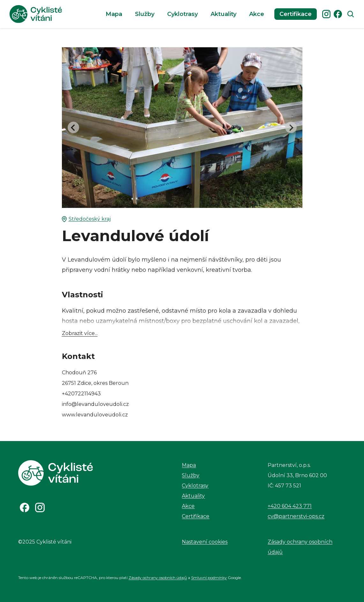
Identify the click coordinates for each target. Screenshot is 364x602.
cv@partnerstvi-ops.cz (296, 516)
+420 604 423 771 (290, 506)
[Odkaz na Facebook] (25, 507)
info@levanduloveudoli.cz (95, 404)
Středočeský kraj (86, 219)
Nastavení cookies (205, 542)
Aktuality (223, 14)
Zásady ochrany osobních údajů (300, 547)
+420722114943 (81, 394)
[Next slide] (291, 127)
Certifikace (296, 14)
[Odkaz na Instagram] (40, 507)
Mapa (114, 14)
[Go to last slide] (73, 127)
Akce (257, 14)
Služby (145, 14)
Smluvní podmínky (209, 578)
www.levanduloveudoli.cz (95, 415)
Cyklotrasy (182, 14)
